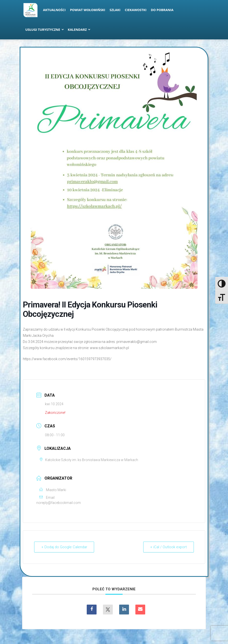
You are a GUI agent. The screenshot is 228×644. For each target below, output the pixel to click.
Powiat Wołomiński (88, 10)
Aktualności (54, 10)
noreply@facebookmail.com (59, 503)
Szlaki (115, 10)
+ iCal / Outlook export (168, 547)
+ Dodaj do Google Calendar (65, 547)
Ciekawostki (136, 10)
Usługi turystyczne (45, 30)
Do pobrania (162, 10)
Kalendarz (79, 30)
